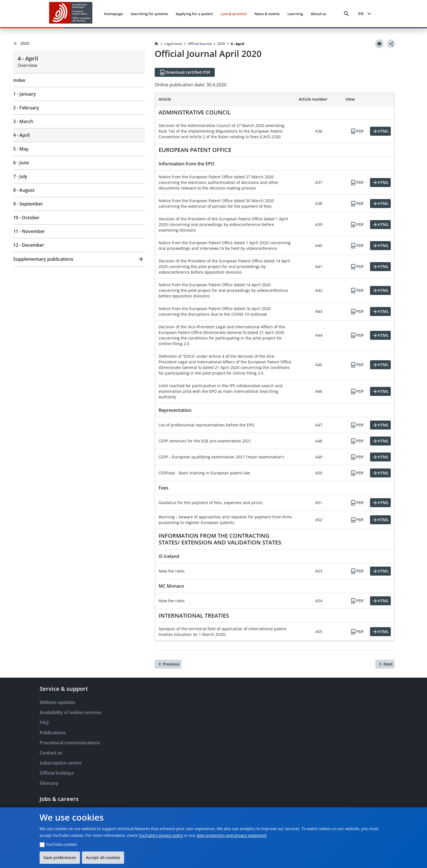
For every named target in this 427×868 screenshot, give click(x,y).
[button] (79, 259)
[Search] (346, 14)
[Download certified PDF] (185, 72)
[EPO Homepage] (71, 14)
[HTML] (380, 131)
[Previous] (168, 664)
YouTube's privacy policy (161, 835)
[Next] (385, 664)
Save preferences (60, 857)
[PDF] (357, 131)
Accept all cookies (103, 857)
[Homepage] (156, 44)
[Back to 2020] (79, 43)
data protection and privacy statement (231, 835)
